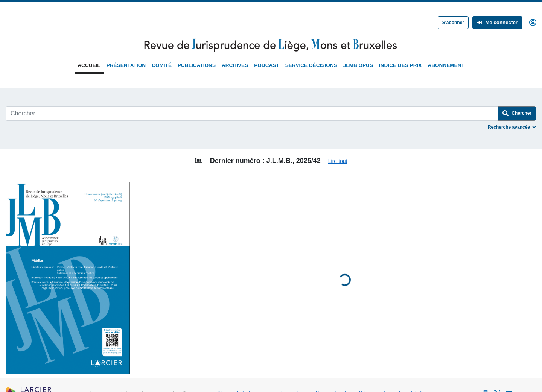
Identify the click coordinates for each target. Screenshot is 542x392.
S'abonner (453, 23)
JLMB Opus (358, 65)
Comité (162, 65)
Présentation (126, 65)
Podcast (266, 65)
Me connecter (497, 22)
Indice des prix (400, 65)
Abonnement (446, 65)
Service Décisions (311, 65)
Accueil (89, 65)
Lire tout (338, 161)
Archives (235, 65)
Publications (197, 65)
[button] (533, 22)
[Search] (252, 114)
